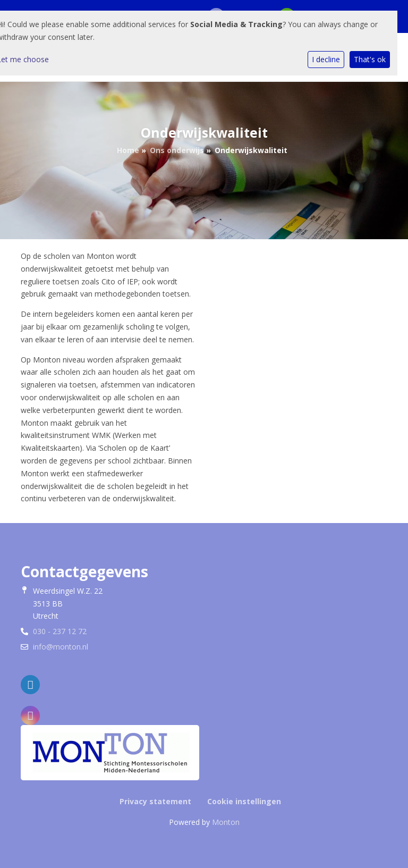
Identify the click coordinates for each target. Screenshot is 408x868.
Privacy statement (155, 801)
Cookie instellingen (244, 801)
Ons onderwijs (177, 150)
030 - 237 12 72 (60, 631)
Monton (226, 822)
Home (128, 150)
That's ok (370, 59)
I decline (326, 59)
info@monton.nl (61, 647)
